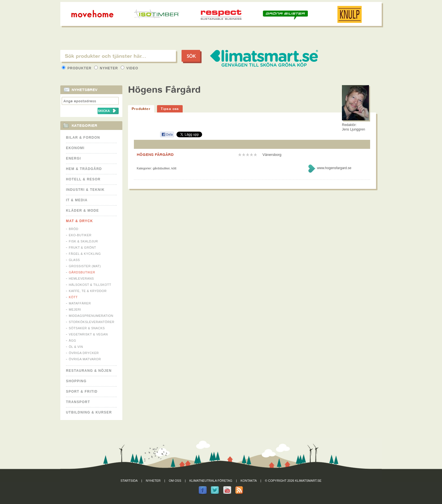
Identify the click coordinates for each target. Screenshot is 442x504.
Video (130, 68)
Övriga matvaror (85, 359)
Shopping (76, 381)
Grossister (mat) (85, 266)
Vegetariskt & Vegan (88, 334)
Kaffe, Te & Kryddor (88, 291)
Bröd (74, 229)
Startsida (129, 481)
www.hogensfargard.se (334, 168)
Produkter (77, 68)
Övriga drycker (84, 353)
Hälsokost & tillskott (90, 285)
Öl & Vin (76, 347)
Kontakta (249, 481)
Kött (73, 297)
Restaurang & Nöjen (89, 371)
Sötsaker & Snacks (87, 328)
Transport (78, 402)
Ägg (72, 341)
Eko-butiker (80, 235)
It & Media (77, 200)
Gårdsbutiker (82, 272)
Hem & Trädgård (84, 169)
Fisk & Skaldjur (83, 241)
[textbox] (118, 56)
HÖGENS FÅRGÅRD (155, 154)
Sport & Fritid (82, 392)
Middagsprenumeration (91, 316)
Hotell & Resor (83, 179)
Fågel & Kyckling (85, 254)
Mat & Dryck (79, 221)
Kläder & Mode (82, 211)
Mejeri (75, 310)
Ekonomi (75, 148)
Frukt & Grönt (82, 247)
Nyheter (107, 68)
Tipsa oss (170, 109)
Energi (73, 158)
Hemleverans (81, 278)
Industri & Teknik (85, 190)
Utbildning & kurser (89, 412)
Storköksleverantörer (92, 322)
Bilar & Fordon (83, 138)
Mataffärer (80, 303)
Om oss (175, 481)
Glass (74, 260)
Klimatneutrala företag (211, 481)
